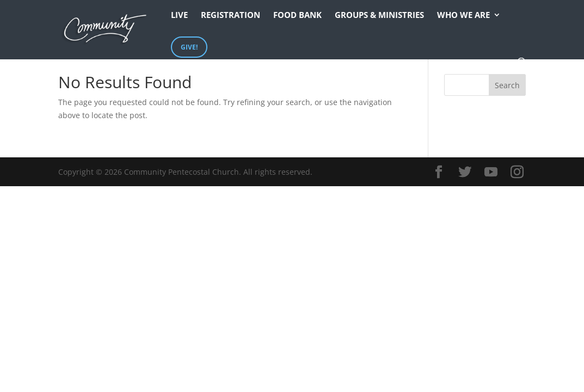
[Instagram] (517, 172)
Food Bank (297, 16)
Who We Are (463, 16)
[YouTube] (491, 172)
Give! (189, 47)
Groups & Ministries (379, 16)
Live (179, 16)
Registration (230, 16)
